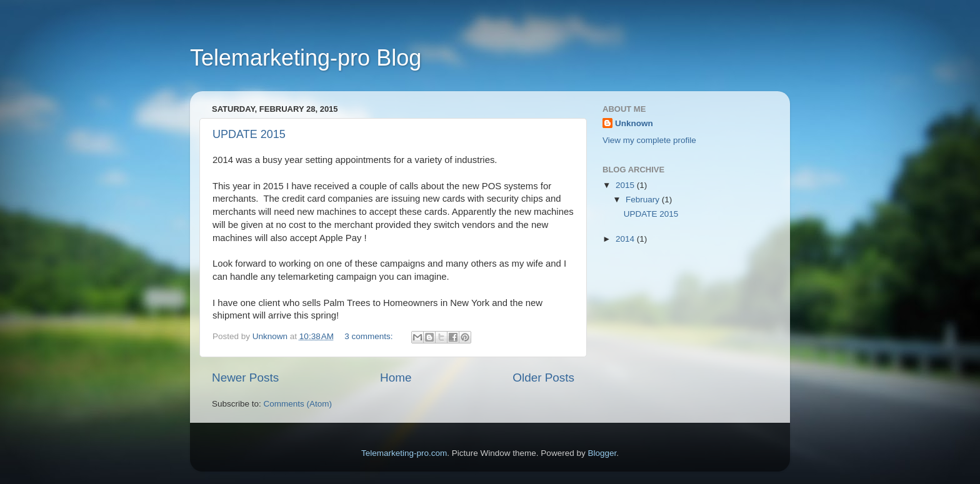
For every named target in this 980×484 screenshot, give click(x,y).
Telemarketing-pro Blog (306, 58)
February (644, 200)
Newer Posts (245, 378)
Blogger (602, 453)
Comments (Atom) (298, 404)
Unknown (634, 123)
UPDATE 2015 (249, 134)
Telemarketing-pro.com (404, 453)
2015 (626, 185)
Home (396, 378)
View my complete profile (649, 140)
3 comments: (370, 336)
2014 (626, 239)
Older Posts (543, 378)
